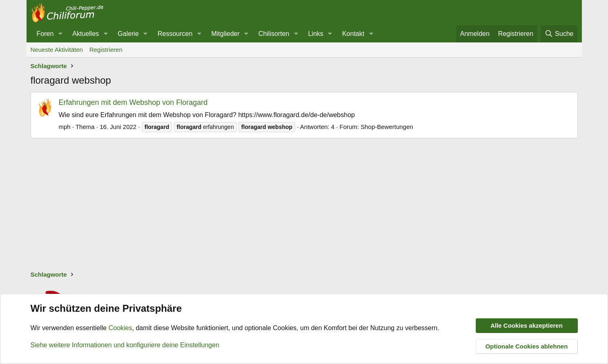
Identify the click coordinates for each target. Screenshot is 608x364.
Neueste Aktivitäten (57, 50)
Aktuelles (86, 34)
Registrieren (106, 50)
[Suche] (559, 34)
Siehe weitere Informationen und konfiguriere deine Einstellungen (125, 345)
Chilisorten (274, 34)
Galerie (128, 34)
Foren (45, 34)
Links (316, 34)
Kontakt (353, 34)
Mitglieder (225, 34)
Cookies (120, 328)
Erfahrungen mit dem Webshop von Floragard (133, 102)
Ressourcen (175, 34)
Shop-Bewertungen (387, 127)
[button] (60, 34)
